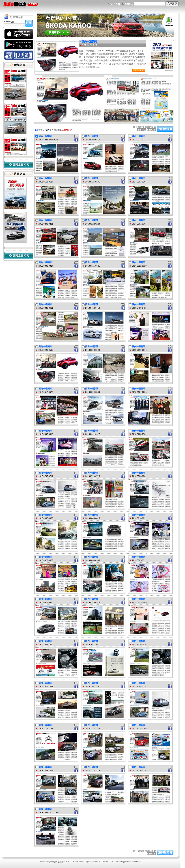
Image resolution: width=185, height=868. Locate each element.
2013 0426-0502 (90, 45)
